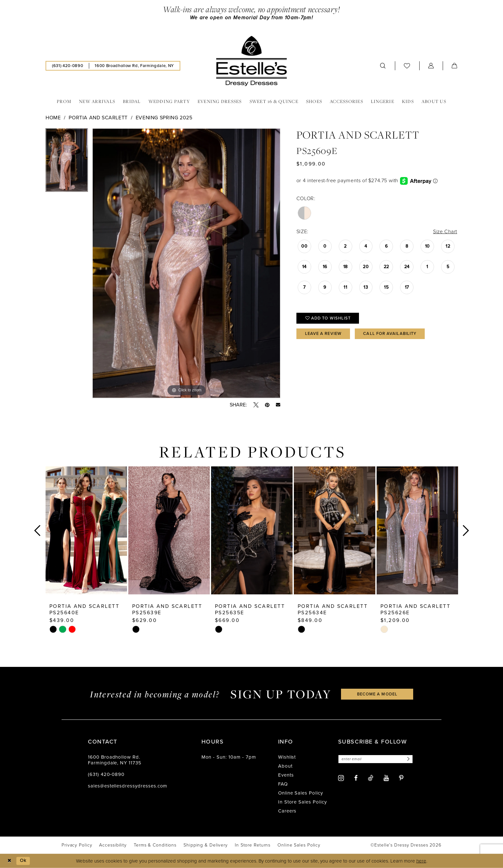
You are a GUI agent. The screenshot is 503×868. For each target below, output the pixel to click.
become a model (377, 694)
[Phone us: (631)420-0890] (68, 66)
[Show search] (383, 66)
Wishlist (287, 757)
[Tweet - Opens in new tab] (256, 405)
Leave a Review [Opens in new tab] (323, 334)
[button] (431, 66)
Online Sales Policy (301, 793)
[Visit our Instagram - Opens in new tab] (341, 778)
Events (286, 775)
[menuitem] (68, 66)
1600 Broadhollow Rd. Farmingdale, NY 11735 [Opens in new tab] (115, 760)
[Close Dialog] (9, 861)
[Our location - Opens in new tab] (134, 66)
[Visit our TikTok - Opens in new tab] (371, 778)
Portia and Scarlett (98, 118)
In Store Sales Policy (303, 802)
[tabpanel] (67, 163)
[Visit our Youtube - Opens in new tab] (386, 778)
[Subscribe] (408, 759)
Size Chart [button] (445, 231)
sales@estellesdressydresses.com (128, 786)
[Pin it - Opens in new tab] (267, 405)
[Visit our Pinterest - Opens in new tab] (401, 778)
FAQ (283, 784)
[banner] (251, 61)
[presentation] (86, 530)
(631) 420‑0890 (106, 774)
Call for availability (390, 334)
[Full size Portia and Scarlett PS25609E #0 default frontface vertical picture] (186, 264)
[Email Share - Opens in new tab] (278, 405)
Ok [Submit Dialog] (23, 861)
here (421, 861)
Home (53, 118)
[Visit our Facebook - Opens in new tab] (356, 778)
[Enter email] (376, 759)
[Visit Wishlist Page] (407, 66)
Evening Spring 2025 (164, 118)
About (285, 766)
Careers (287, 811)
